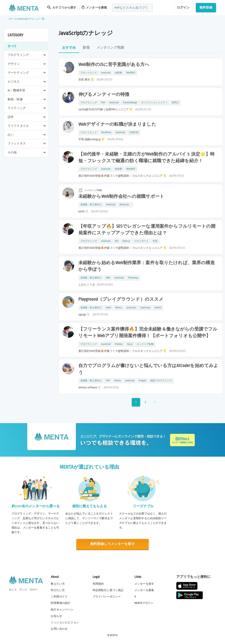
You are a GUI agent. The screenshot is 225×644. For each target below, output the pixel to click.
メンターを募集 (94, 7)
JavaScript (23, 19)
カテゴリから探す (62, 7)
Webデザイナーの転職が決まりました (117, 124)
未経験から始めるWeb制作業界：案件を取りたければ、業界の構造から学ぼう (147, 266)
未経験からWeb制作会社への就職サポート (121, 197)
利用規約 (98, 584)
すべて (12, 46)
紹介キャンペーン (62, 610)
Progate (143, 381)
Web (108, 278)
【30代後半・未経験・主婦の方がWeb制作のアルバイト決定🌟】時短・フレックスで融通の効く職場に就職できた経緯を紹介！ (147, 158)
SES (117, 241)
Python (118, 381)
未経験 (118, 73)
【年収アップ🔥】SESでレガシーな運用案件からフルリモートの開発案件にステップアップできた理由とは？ (147, 230)
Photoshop (133, 278)
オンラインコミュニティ (154, 103)
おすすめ (69, 48)
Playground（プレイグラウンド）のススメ (121, 299)
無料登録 (206, 7)
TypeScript (145, 308)
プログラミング (89, 103)
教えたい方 (58, 584)
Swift (108, 308)
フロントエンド (89, 73)
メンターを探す (144, 584)
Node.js (119, 308)
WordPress (106, 133)
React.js (126, 241)
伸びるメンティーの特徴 (104, 95)
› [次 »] (155, 402)
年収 (155, 241)
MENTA (114, 635)
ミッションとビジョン (65, 622)
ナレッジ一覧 (37, 19)
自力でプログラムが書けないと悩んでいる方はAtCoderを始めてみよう (148, 369)
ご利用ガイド (59, 597)
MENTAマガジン (144, 603)
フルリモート (141, 241)
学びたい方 (58, 590)
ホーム (13, 19)
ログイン (183, 7)
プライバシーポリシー (107, 597)
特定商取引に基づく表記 (108, 590)
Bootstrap (126, 205)
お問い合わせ (59, 629)
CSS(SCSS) (134, 133)
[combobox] (132, 8)
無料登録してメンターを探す (112, 544)
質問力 (175, 103)
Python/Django (130, 103)
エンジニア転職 (145, 344)
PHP (103, 103)
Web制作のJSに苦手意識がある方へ (114, 65)
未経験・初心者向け (91, 205)
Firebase (119, 344)
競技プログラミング (161, 381)
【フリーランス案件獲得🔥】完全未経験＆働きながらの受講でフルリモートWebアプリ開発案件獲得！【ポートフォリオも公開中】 (148, 333)
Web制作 (131, 73)
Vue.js (130, 344)
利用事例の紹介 (61, 603)
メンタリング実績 (110, 48)
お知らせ (56, 616)
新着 (86, 48)
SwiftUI (158, 308)
